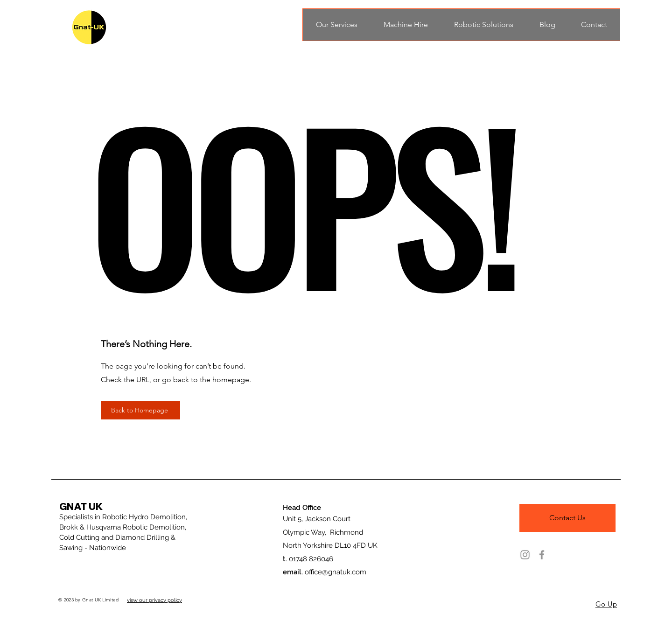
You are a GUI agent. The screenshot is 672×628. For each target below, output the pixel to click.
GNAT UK (81, 506)
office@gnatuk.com (336, 572)
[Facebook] (542, 555)
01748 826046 (311, 559)
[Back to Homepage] (140, 410)
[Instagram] (525, 555)
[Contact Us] (567, 518)
